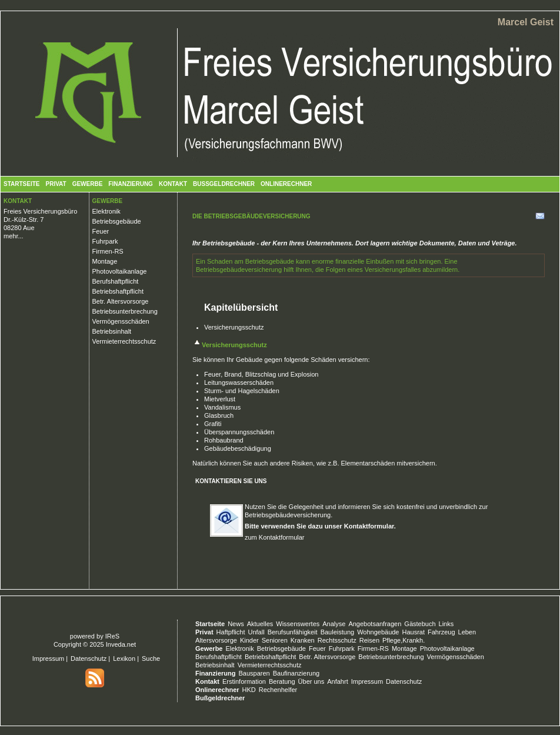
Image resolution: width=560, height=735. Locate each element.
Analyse (334, 624)
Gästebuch (420, 624)
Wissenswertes (298, 624)
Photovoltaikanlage (120, 271)
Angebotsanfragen (375, 624)
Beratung (282, 681)
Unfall (256, 632)
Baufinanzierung (296, 673)
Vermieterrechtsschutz (124, 341)
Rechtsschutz (337, 640)
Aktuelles (260, 624)
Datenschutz (89, 658)
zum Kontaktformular (274, 537)
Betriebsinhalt (112, 331)
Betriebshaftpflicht (118, 291)
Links (446, 624)
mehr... (14, 236)
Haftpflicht (231, 632)
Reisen (369, 640)
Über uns (311, 681)
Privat (56, 184)
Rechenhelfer (278, 690)
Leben (467, 632)
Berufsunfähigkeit (293, 632)
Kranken (303, 640)
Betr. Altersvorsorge (121, 301)
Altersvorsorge (216, 640)
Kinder (249, 640)
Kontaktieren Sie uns (231, 481)
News (236, 624)
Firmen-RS (108, 251)
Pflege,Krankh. (404, 640)
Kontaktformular (369, 526)
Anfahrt (337, 681)
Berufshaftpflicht (116, 281)
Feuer (101, 231)
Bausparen (254, 673)
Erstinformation (244, 681)
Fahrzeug (441, 632)
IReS (112, 636)
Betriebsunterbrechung (125, 311)
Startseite (21, 184)
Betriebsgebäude (117, 221)
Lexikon (124, 658)
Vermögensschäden (121, 321)
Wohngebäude (378, 632)
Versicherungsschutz (234, 327)
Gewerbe (88, 184)
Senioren (275, 640)
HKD (249, 690)
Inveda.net (121, 644)
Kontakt (173, 184)
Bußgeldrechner (224, 184)
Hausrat (414, 632)
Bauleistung (338, 632)
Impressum (48, 658)
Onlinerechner (286, 184)
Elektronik (106, 211)
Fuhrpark (105, 241)
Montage (105, 261)
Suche (151, 658)
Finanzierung (131, 184)
